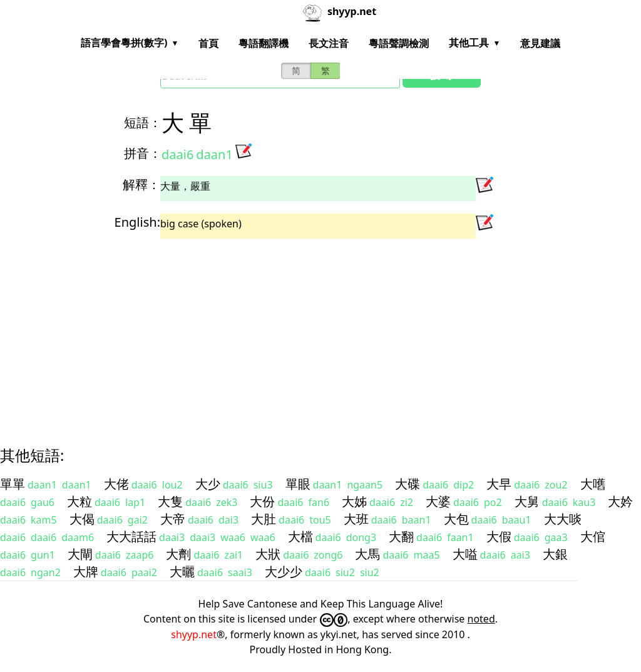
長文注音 (329, 43)
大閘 (80, 554)
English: (137, 222)
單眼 (298, 484)
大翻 (401, 536)
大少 (208, 484)
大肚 (264, 519)
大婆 (438, 501)
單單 (13, 484)
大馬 (367, 554)
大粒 (79, 501)
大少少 (284, 571)
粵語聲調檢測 (399, 43)
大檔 (300, 536)
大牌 (86, 571)
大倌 (593, 536)
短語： (143, 122)
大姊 (354, 501)
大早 (499, 484)
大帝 (173, 519)
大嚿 (593, 484)
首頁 (208, 43)
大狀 (268, 554)
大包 (456, 519)
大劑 (178, 554)
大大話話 (131, 536)
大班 (356, 519)
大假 (499, 536)
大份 (262, 501)
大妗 (620, 501)
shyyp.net (194, 634)
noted (481, 619)
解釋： (141, 184)
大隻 (170, 501)
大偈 (82, 519)
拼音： (143, 153)
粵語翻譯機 (264, 43)
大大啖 (563, 519)
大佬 (116, 484)
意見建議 (540, 43)
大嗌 (465, 554)
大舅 (527, 501)
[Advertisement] (320, 331)
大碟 (408, 484)
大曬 (182, 571)
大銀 (555, 554)
